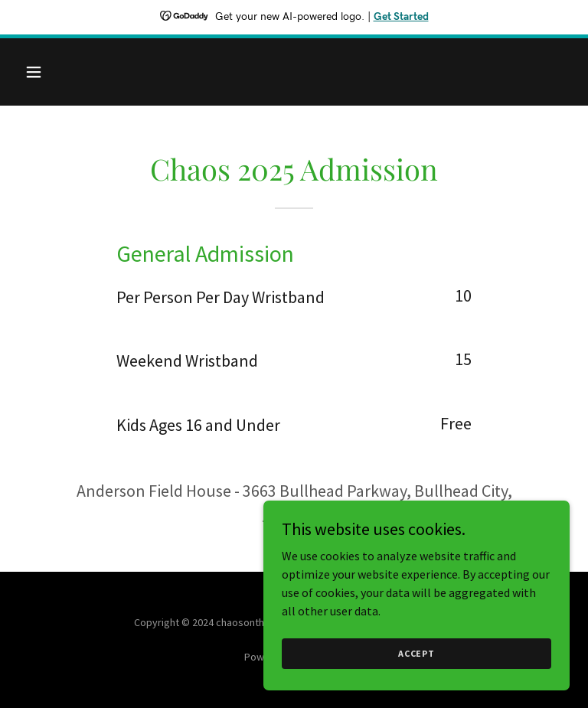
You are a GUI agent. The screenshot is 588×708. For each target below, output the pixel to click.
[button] (82, 72)
